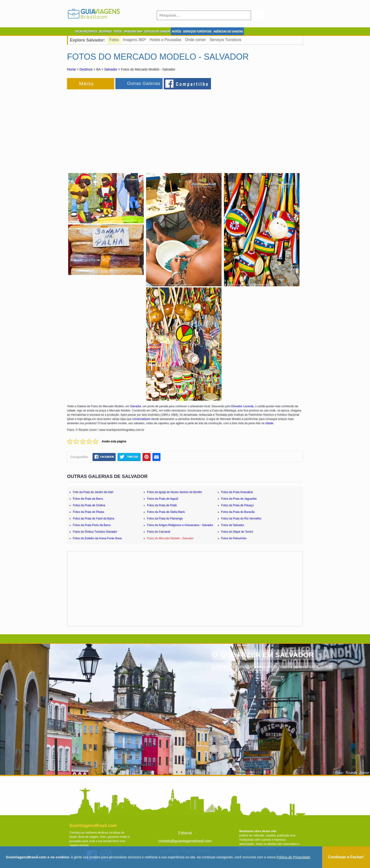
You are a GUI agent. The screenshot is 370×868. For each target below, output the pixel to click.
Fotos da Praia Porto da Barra (92, 525)
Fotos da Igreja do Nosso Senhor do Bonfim (174, 492)
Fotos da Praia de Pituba (88, 512)
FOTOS (118, 32)
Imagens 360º (134, 40)
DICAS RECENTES (86, 32)
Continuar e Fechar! (346, 857)
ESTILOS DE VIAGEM (157, 32)
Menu (86, 84)
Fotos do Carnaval (159, 532)
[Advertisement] (118, 128)
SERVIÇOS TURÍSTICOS (197, 32)
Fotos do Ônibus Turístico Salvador (95, 532)
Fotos (114, 40)
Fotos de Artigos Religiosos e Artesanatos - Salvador (180, 525)
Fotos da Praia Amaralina (237, 492)
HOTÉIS (177, 32)
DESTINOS (105, 32)
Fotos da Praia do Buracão (238, 512)
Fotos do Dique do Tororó (237, 532)
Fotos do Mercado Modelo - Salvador (170, 538)
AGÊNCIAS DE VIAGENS (228, 32)
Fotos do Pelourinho (234, 538)
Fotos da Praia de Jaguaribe (239, 499)
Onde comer (195, 40)
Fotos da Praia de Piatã (162, 505)
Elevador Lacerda (242, 406)
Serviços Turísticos (225, 40)
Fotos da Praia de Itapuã (162, 499)
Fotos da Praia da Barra (88, 499)
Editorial (185, 833)
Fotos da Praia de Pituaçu (237, 505)
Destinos (86, 69)
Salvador (111, 69)
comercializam (141, 419)
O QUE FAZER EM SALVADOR (263, 655)
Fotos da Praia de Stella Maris (166, 512)
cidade (269, 423)
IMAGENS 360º (133, 32)
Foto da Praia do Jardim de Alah (93, 492)
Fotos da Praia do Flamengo (165, 519)
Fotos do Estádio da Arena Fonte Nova (97, 538)
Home (71, 69)
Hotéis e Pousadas (165, 40)
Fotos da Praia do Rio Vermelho (241, 519)
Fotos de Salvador (233, 525)
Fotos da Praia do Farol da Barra (94, 519)
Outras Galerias (144, 83)
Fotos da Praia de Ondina (89, 505)
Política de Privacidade (293, 857)
